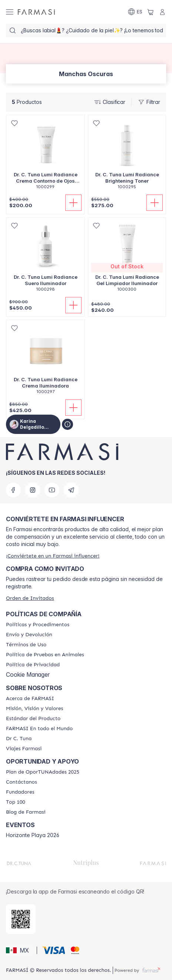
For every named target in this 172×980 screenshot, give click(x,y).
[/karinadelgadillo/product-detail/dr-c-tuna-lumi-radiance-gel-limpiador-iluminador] (127, 259)
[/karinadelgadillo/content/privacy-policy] (33, 665)
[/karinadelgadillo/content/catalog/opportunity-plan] (43, 772)
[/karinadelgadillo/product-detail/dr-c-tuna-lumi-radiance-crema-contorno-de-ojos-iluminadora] (45, 156)
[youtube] (52, 490)
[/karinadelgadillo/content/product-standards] (33, 719)
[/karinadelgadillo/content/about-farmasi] (30, 699)
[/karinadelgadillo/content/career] (24, 749)
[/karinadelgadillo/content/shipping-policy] (29, 635)
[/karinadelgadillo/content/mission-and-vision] (34, 709)
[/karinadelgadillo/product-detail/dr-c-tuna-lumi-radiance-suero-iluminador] (45, 259)
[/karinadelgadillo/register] (53, 556)
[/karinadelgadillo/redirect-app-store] (21, 919)
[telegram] (71, 490)
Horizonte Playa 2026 (33, 835)
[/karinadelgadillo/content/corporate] (39, 729)
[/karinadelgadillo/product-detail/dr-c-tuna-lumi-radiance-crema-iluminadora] (45, 361)
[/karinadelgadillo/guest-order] (30, 598)
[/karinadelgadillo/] (36, 12)
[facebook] (13, 490)
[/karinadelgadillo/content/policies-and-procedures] (38, 625)
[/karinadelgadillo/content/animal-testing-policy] (45, 655)
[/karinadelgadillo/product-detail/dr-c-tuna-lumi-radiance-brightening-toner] (127, 156)
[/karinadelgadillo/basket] (150, 12)
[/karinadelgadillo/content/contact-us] (21, 782)
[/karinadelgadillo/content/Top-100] (16, 802)
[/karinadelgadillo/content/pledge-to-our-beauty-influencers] (19, 739)
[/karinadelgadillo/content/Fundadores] (20, 792)
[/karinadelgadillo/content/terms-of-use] (26, 645)
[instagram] (33, 490)
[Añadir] (73, 203)
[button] (20, 950)
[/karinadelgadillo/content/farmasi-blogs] (26, 812)
